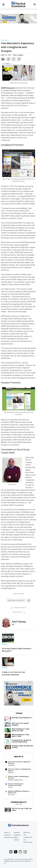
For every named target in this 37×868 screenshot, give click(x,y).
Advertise (17, 833)
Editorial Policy (9, 837)
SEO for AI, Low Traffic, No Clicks (18, 810)
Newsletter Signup (17, 836)
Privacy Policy (28, 842)
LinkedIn (12, 852)
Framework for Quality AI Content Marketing (18, 741)
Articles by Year (27, 834)
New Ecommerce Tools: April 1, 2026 (17, 736)
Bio (13, 624)
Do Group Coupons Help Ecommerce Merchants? (17, 650)
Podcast (16, 840)
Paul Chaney (18, 55)
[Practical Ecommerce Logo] (18, 5)
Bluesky (21, 852)
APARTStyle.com (7, 88)
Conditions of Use (28, 838)
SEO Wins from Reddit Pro (18, 719)
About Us (7, 833)
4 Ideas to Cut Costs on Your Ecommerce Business (14, 673)
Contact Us (8, 835)
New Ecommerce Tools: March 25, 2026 (17, 730)
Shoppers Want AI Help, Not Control (19, 747)
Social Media (5, 40)
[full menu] (3, 5)
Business (5, 644)
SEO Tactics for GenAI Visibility (17, 724)
